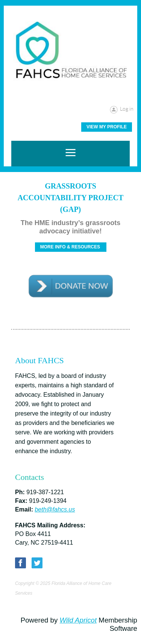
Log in (127, 109)
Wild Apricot (78, 620)
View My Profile (107, 127)
